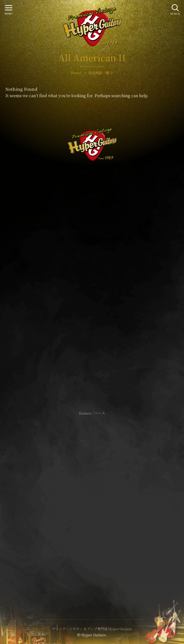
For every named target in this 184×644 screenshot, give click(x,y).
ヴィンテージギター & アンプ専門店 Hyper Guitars (92, 629)
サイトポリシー (92, 496)
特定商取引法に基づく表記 (92, 503)
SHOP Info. (92, 266)
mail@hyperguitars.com (100, 251)
